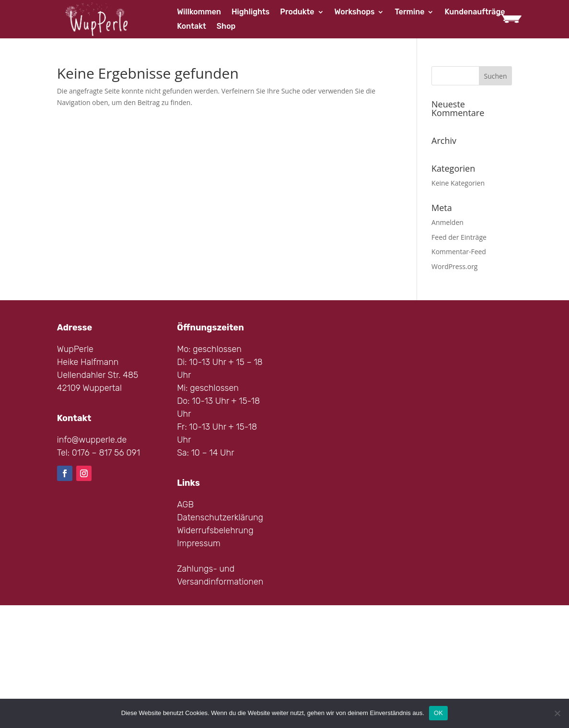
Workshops (355, 12)
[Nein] (557, 713)
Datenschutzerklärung (220, 517)
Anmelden (447, 222)
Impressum (199, 543)
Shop (226, 27)
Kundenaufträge (475, 12)
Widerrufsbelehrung (215, 530)
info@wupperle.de (92, 440)
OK (438, 713)
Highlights (250, 12)
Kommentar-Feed (459, 252)
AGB (185, 505)
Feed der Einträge (459, 237)
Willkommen (199, 12)
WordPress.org (454, 266)
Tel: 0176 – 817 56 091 (99, 453)
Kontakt (192, 27)
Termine (409, 12)
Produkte (297, 12)
